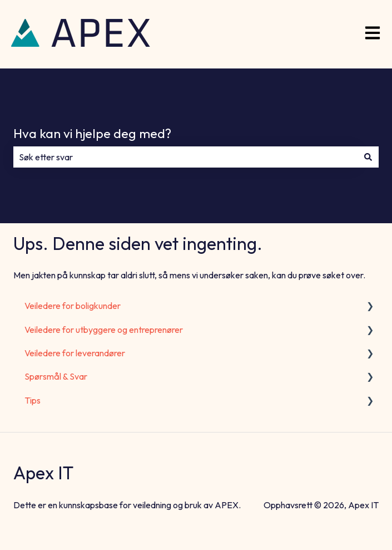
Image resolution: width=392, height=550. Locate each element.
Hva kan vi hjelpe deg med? (92, 133)
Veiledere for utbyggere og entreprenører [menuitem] (104, 330)
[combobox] (185, 157)
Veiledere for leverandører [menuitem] (75, 353)
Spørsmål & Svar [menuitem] (56, 376)
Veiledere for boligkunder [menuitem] (73, 306)
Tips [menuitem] (33, 400)
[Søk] (368, 157)
